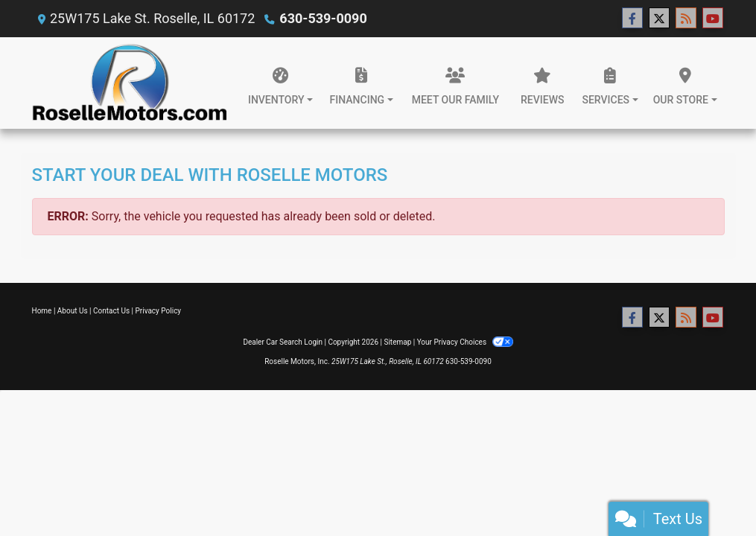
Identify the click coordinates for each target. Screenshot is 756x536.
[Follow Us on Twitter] (659, 19)
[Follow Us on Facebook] (632, 19)
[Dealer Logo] (130, 83)
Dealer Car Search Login (283, 342)
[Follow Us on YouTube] (713, 19)
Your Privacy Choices (465, 342)
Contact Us (111, 311)
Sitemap (397, 342)
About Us (73, 311)
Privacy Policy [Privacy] (159, 311)
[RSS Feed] (686, 19)
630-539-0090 (323, 18)
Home (42, 311)
